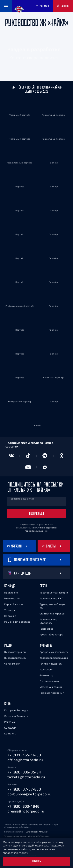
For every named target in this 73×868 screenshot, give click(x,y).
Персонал (10, 616)
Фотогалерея (12, 664)
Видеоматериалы (15, 652)
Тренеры (10, 610)
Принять (37, 861)
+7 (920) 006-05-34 (24, 772)
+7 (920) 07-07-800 (24, 789)
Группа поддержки (51, 664)
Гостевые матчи (49, 681)
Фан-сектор (47, 675)
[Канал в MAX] (45, 467)
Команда (10, 586)
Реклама (10, 722)
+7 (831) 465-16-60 (24, 755)
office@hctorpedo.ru (25, 760)
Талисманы (47, 669)
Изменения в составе (17, 622)
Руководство (12, 598)
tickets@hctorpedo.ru (26, 777)
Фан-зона (46, 645)
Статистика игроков (52, 614)
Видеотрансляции (15, 658)
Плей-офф (46, 629)
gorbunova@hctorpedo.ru (29, 794)
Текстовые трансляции (54, 593)
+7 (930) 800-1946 (23, 806)
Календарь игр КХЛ (51, 598)
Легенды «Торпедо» (16, 716)
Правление (11, 593)
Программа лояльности (54, 652)
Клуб (7, 703)
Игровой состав (14, 604)
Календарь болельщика (54, 658)
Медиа (8, 645)
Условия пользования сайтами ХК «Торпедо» (27, 836)
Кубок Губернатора (51, 635)
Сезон (43, 586)
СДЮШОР (10, 728)
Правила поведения (52, 693)
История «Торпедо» (16, 710)
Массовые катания (51, 687)
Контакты (10, 734)
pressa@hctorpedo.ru (26, 811)
